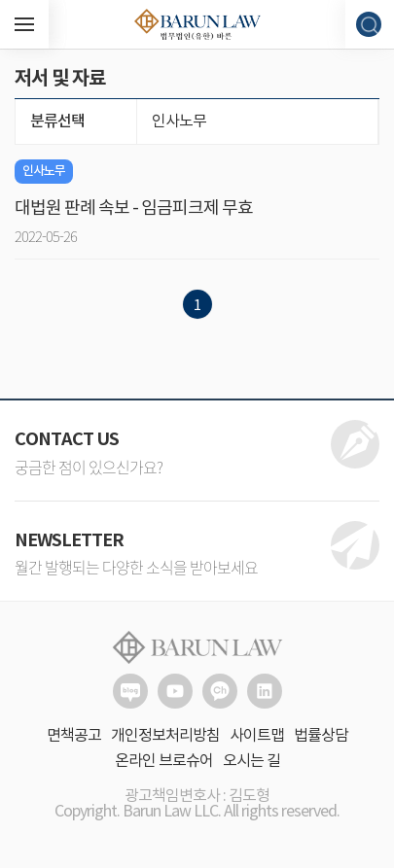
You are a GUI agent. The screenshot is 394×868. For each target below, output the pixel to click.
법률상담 (321, 736)
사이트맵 (257, 736)
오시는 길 (251, 761)
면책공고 (74, 736)
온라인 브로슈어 (164, 761)
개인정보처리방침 (165, 736)
